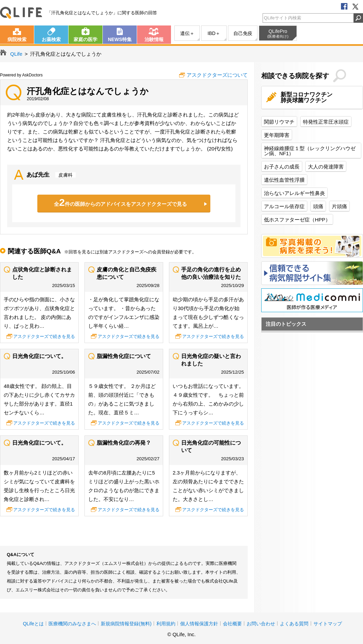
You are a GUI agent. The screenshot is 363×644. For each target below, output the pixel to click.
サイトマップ (328, 624)
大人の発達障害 (326, 167)
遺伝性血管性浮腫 (284, 180)
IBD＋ (214, 33)
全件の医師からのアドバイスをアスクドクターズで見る (120, 202)
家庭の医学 (85, 39)
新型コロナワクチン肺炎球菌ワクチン (307, 97)
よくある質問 (294, 624)
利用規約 (166, 624)
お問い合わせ (261, 624)
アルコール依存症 (284, 206)
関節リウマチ (279, 122)
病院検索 (17, 39)
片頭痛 (339, 206)
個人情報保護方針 (199, 624)
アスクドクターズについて (217, 75)
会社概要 (232, 624)
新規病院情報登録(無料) (126, 624)
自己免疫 (243, 33)
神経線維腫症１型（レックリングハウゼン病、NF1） (310, 151)
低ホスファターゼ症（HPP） (297, 220)
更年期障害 (277, 135)
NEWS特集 (120, 39)
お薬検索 (51, 39)
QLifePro (278, 34)
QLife (21, 13)
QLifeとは (33, 624)
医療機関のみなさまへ (72, 624)
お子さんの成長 (282, 167)
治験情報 (154, 39)
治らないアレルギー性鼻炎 (294, 193)
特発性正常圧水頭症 (326, 122)
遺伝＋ (187, 33)
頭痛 (318, 206)
